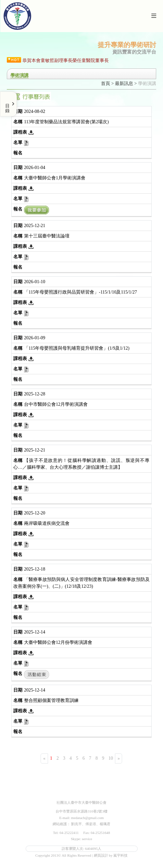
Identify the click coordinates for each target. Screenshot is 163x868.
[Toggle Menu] (8, 104)
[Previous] (44, 759)
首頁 (106, 84)
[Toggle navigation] (154, 16)
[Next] (119, 759)
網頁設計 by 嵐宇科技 (111, 855)
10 (111, 758)
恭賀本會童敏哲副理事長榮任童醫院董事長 (66, 60)
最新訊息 (124, 84)
